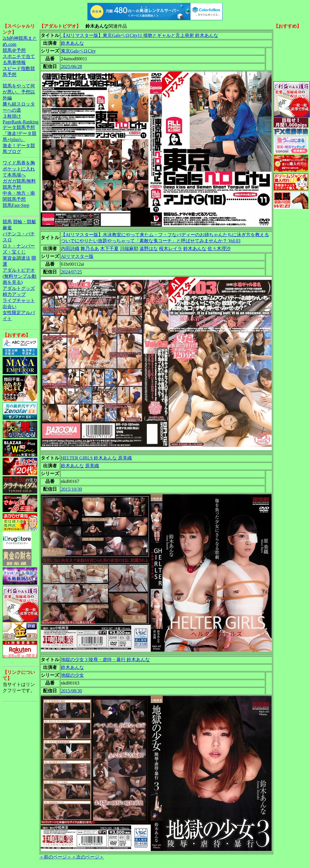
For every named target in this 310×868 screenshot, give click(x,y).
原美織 (92, 466)
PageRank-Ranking (20, 122)
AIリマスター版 (77, 256)
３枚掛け (12, 116)
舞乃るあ (90, 249)
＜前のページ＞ (55, 857)
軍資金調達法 (16, 258)
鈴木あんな (72, 43)
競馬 (7, 222)
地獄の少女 (72, 675)
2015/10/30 (71, 489)
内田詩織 (70, 249)
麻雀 (7, 228)
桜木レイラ (171, 249)
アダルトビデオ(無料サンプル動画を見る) (19, 276)
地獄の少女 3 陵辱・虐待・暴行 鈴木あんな (105, 660)
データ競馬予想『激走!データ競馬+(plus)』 (19, 133)
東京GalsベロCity (78, 51)
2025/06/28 (71, 66)
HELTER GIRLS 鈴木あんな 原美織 (96, 458)
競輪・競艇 (25, 222)
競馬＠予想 (14, 50)
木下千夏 (109, 249)
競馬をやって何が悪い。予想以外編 (19, 92)
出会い (10, 306)
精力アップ (14, 294)
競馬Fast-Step (16, 205)
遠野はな (149, 249)
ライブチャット (19, 300)
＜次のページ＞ (88, 857)
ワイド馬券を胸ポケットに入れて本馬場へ (19, 169)
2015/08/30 (71, 691)
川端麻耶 (129, 249)
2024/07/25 (71, 272)
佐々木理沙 (219, 249)
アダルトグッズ (19, 288)
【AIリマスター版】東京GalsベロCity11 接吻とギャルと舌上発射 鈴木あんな (140, 35)
